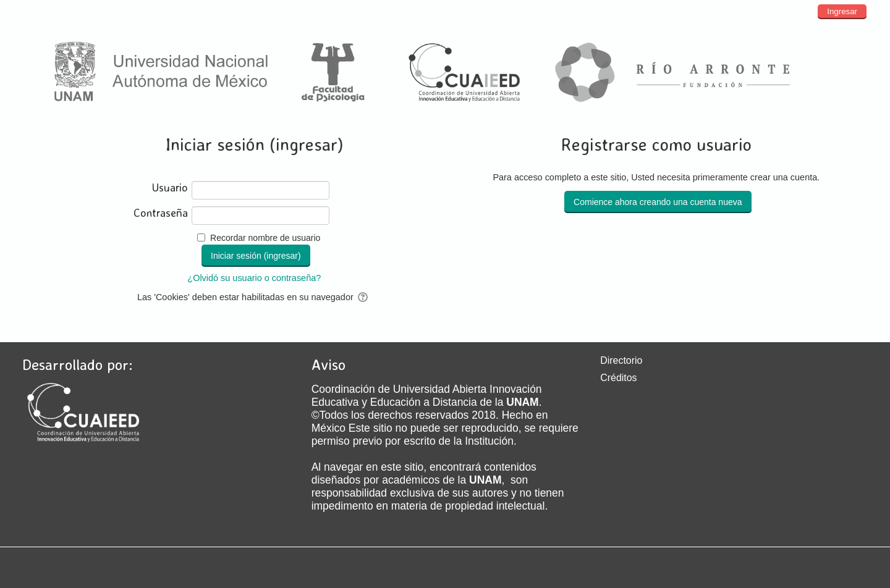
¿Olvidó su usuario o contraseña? (254, 278)
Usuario (170, 187)
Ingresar (842, 11)
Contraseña (161, 213)
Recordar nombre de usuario (265, 238)
